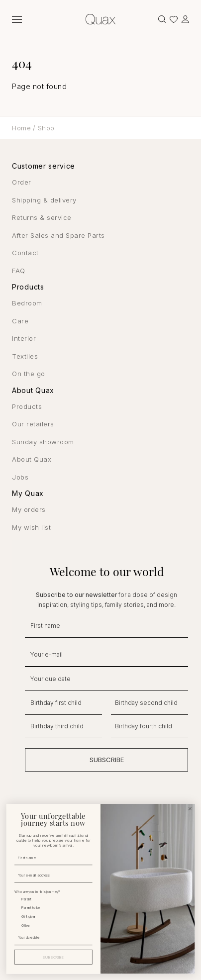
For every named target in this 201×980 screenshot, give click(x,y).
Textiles (25, 356)
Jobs (20, 477)
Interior (24, 338)
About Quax (32, 459)
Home (21, 128)
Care (20, 321)
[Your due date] (52, 937)
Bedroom (27, 303)
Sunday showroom (43, 442)
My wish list (31, 527)
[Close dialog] (190, 809)
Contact (25, 253)
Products (27, 406)
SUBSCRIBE (107, 760)
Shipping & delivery (44, 200)
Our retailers (33, 424)
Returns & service (42, 217)
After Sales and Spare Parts (58, 235)
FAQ (19, 271)
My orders (29, 509)
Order (22, 182)
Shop (46, 128)
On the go (29, 374)
